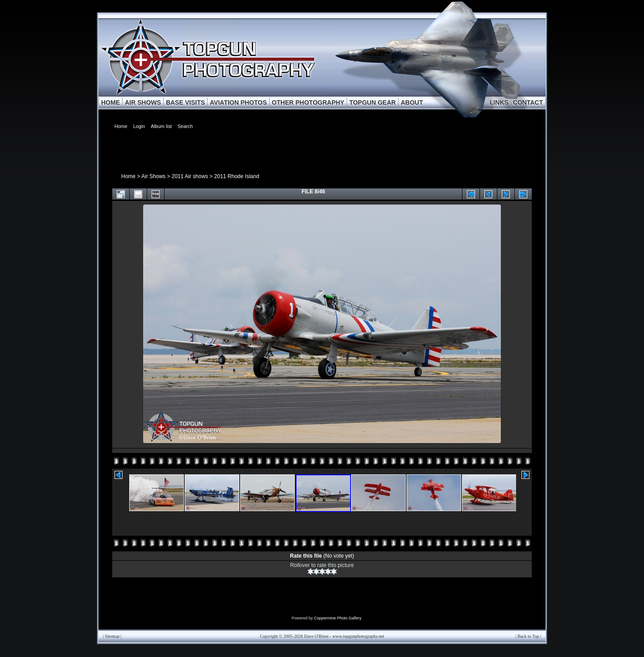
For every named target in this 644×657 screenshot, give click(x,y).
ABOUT (412, 102)
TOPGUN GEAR (373, 102)
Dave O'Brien (316, 636)
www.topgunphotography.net (358, 636)
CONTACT (528, 102)
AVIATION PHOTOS (238, 102)
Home (128, 176)
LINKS (499, 102)
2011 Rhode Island (237, 176)
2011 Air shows (190, 176)
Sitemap (112, 636)
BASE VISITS (185, 102)
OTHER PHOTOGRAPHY (308, 102)
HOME (110, 102)
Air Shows (153, 176)
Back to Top (528, 636)
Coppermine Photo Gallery (338, 618)
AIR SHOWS (143, 102)
